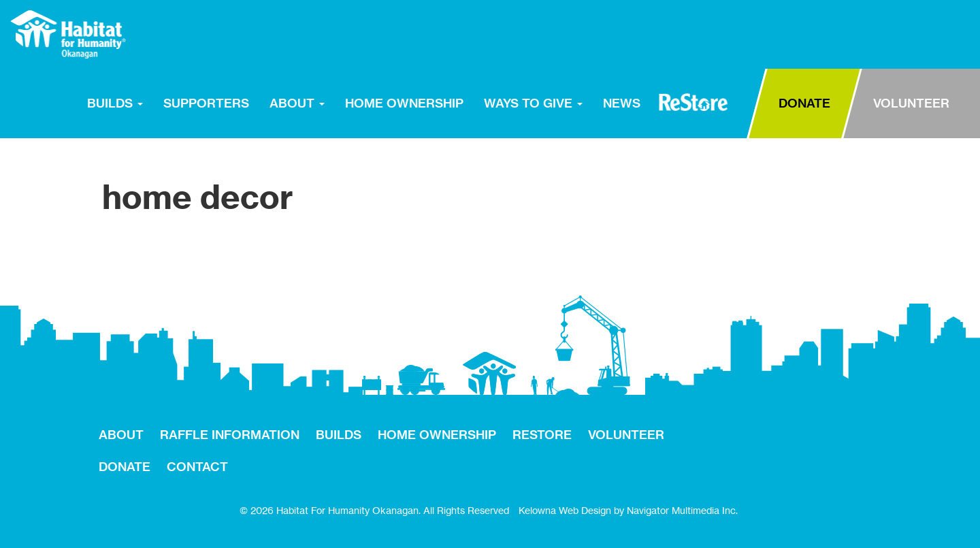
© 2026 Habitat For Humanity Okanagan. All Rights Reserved (374, 510)
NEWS (622, 103)
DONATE (804, 103)
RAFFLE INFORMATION (230, 435)
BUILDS (115, 103)
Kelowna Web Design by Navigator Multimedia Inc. (628, 510)
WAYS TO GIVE (533, 103)
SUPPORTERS (206, 103)
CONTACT (197, 467)
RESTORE (693, 102)
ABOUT (297, 103)
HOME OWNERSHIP (404, 103)
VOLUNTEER (911, 103)
